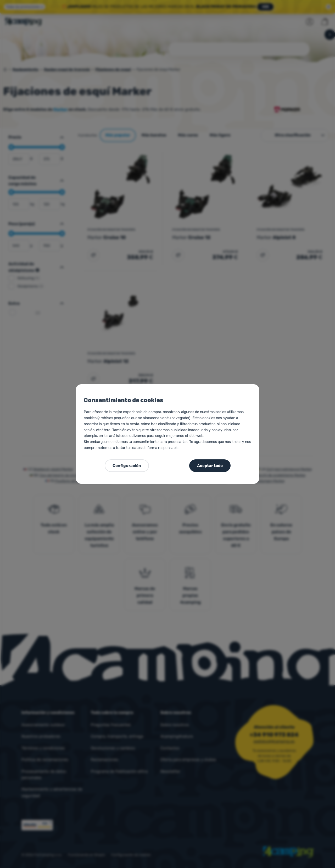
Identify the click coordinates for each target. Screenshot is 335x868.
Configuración (127, 466)
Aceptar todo (210, 466)
